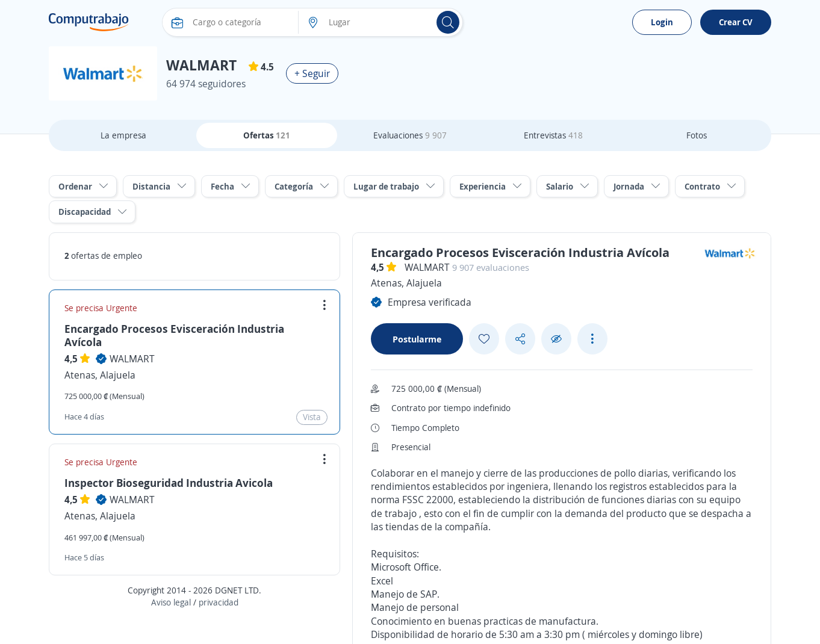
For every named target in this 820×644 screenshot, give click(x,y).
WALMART (132, 359)
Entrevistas (553, 135)
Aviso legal (171, 602)
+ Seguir (312, 73)
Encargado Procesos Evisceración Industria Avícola (174, 335)
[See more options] (592, 339)
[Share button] (520, 339)
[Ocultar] (556, 339)
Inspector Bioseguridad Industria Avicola (169, 483)
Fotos (697, 135)
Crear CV (736, 22)
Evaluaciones (410, 135)
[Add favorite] (484, 339)
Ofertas (267, 135)
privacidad (219, 602)
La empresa (123, 135)
